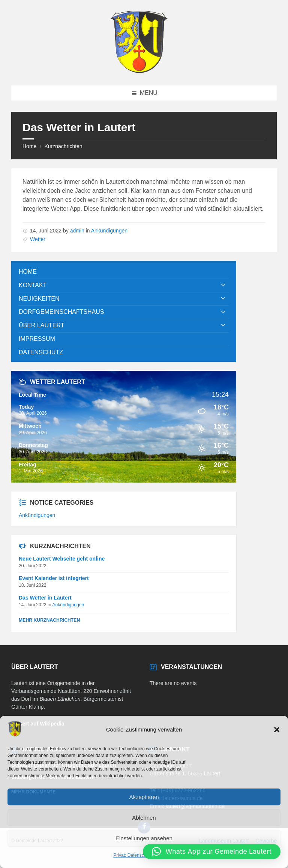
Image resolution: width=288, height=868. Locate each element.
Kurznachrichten (63, 146)
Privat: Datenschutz (133, 855)
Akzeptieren (144, 797)
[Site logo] (139, 71)
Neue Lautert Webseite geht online (62, 559)
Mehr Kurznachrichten (49, 620)
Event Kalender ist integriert (54, 578)
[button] (277, 730)
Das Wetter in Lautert (45, 598)
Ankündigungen (109, 231)
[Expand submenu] (223, 285)
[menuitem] (124, 272)
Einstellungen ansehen (144, 838)
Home (29, 146)
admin (77, 231)
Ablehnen (144, 818)
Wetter (38, 239)
